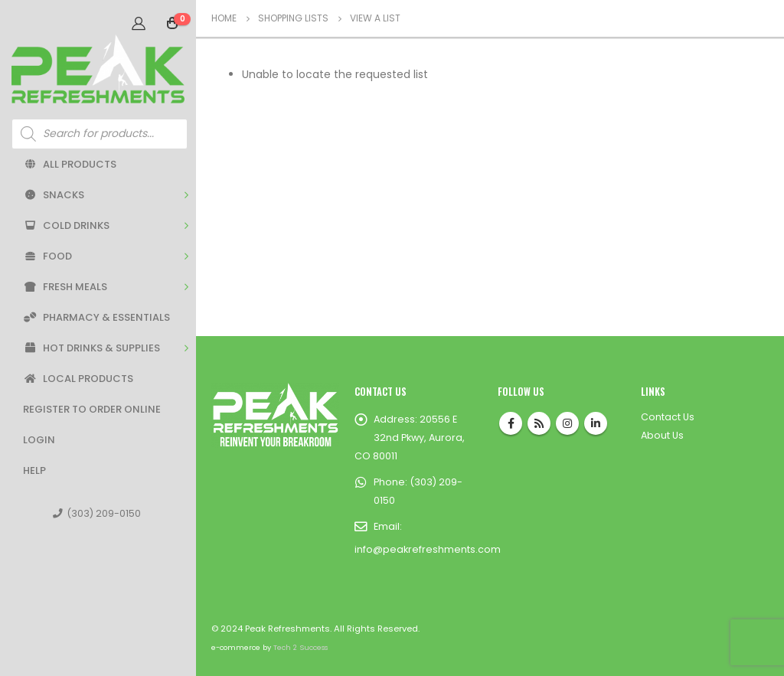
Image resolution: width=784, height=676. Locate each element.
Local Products (78, 379)
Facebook (511, 423)
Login (39, 440)
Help (34, 470)
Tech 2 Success (301, 647)
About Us (662, 435)
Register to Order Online (92, 409)
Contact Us (668, 417)
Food (47, 256)
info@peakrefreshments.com (428, 549)
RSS (539, 423)
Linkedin (596, 423)
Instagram (567, 423)
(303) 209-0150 (97, 513)
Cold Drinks (66, 225)
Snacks (54, 195)
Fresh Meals (65, 287)
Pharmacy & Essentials (96, 317)
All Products (70, 164)
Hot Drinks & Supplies (91, 348)
